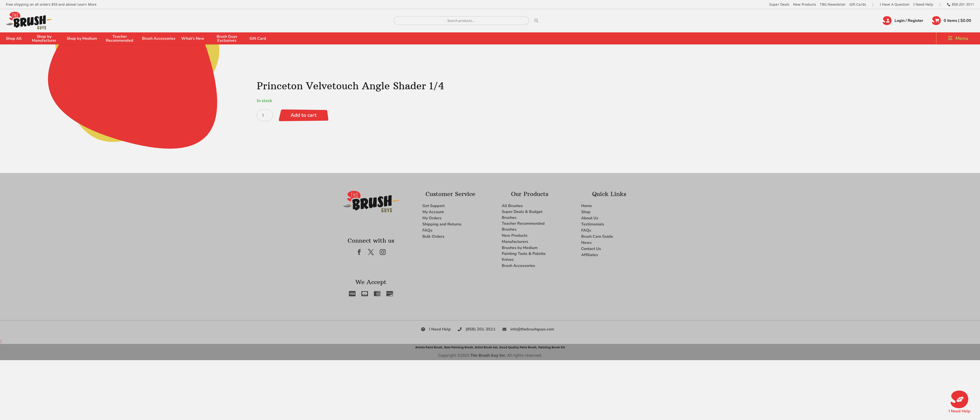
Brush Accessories (159, 39)
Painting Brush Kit (552, 347)
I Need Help (923, 4)
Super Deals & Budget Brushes (522, 215)
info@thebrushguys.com (532, 329)
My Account (433, 212)
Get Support (434, 206)
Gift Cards (858, 4)
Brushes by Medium (520, 248)
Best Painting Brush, (459, 347)
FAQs (427, 230)
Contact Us (591, 249)
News (586, 243)
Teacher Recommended (120, 39)
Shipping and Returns (442, 224)
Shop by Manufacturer (44, 39)
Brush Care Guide (597, 236)
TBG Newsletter (833, 4)
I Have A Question (895, 4)
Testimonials (593, 224)
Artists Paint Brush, (429, 347)
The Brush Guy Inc (488, 355)
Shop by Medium (82, 39)
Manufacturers (515, 242)
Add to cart (304, 115)
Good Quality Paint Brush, (518, 347)
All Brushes (512, 206)
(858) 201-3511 (481, 329)
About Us (590, 218)
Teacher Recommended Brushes (523, 226)
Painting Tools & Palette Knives (524, 257)
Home (587, 206)
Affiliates (590, 255)
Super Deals (779, 4)
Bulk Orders (433, 236)
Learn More (87, 4)
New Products (805, 4)
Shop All (14, 39)
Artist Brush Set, (487, 347)
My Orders (432, 218)
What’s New (193, 39)
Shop (586, 212)
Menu (962, 38)
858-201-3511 (963, 4)
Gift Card (258, 39)
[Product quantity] (265, 115)
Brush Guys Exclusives (227, 39)
